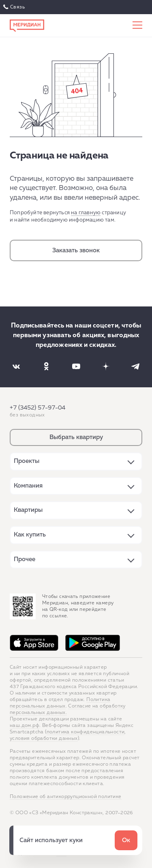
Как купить (30, 535)
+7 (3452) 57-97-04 (37, 408)
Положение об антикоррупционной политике (66, 797)
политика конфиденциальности (86, 732)
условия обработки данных (44, 739)
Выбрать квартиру (76, 437)
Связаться (15, 7)
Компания (28, 486)
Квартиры (28, 510)
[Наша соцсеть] (16, 366)
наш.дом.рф (25, 726)
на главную (86, 213)
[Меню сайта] (137, 25)
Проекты (27, 461)
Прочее (25, 559)
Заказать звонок (76, 250)
